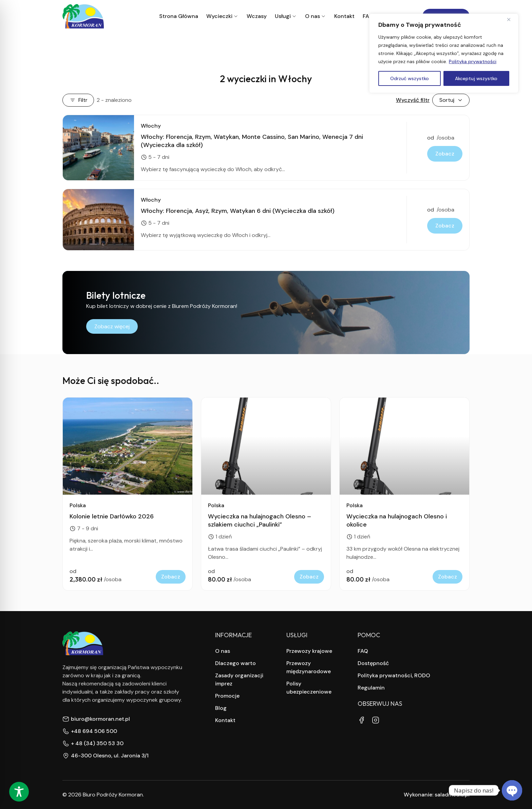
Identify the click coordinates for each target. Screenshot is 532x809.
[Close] (511, 19)
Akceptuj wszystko (476, 78)
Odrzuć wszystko (410, 78)
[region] (444, 53)
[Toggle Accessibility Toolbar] (19, 792)
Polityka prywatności (473, 61)
